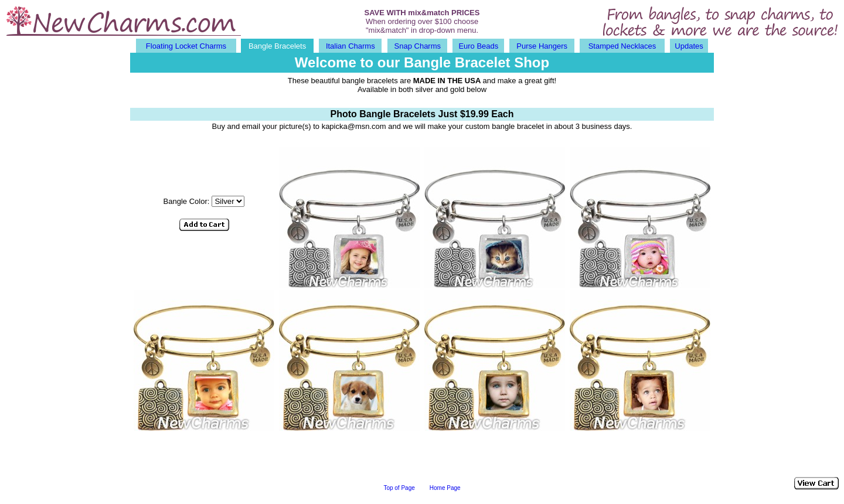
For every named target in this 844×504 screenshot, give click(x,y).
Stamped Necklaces (622, 46)
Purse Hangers (542, 46)
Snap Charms (418, 46)
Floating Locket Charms (186, 46)
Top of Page (399, 488)
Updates (689, 46)
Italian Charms (350, 46)
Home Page (445, 488)
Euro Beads (478, 46)
